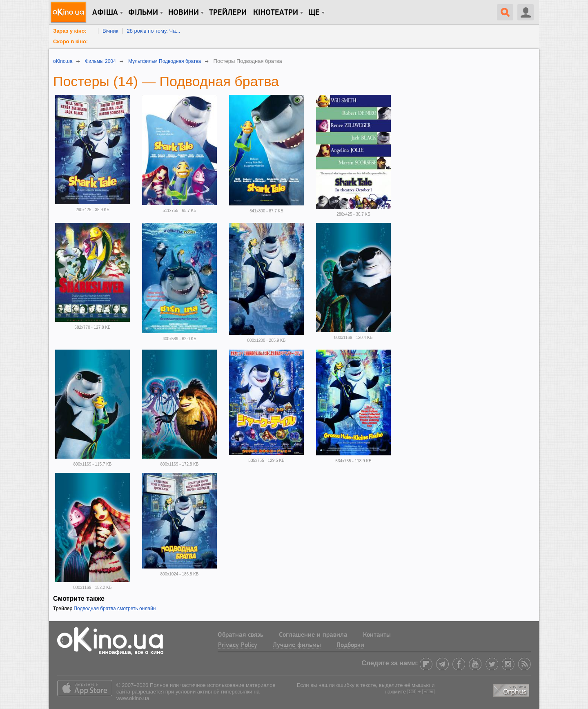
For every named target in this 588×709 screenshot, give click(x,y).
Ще (314, 13)
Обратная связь (241, 635)
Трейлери (228, 13)
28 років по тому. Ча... (153, 31)
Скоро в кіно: (70, 41)
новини (184, 13)
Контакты (377, 635)
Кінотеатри (276, 13)
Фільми (143, 13)
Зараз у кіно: (70, 31)
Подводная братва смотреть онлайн (115, 609)
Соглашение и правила (313, 635)
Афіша (105, 13)
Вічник (110, 31)
